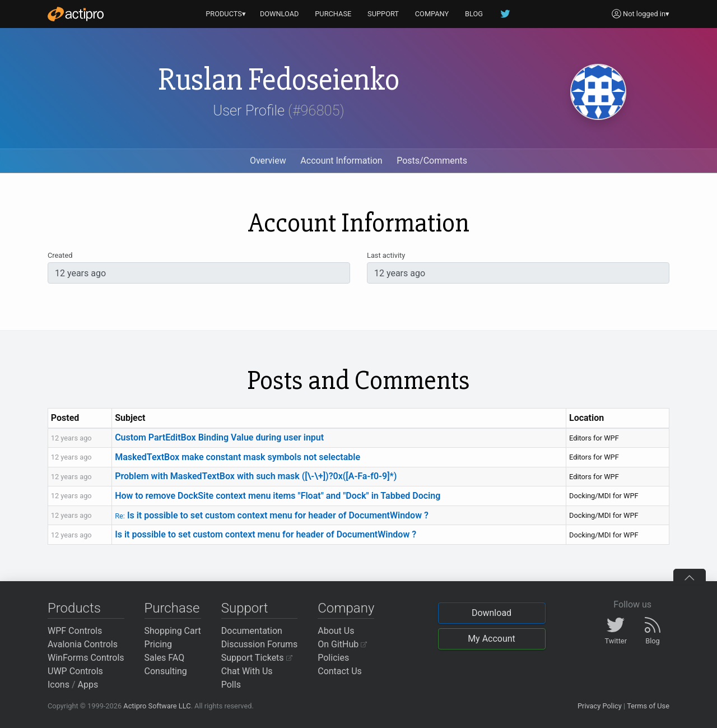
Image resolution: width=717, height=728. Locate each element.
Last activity (386, 255)
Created (60, 255)
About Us (336, 631)
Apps (88, 685)
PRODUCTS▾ (226, 14)
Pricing (159, 644)
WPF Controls (75, 631)
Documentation (252, 631)
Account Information (341, 161)
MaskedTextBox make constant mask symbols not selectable (238, 457)
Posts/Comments (432, 161)
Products (74, 608)
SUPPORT (383, 14)
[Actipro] (76, 14)
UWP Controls (75, 671)
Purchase (172, 608)
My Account (492, 639)
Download (492, 613)
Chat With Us (247, 671)
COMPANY (432, 14)
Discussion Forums (260, 644)
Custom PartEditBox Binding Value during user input (219, 437)
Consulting (166, 671)
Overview (268, 161)
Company (346, 608)
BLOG (474, 14)
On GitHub (342, 644)
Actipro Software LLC (157, 706)
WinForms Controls (86, 658)
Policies (333, 658)
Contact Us (340, 671)
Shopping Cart (173, 631)
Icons (59, 685)
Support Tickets (257, 658)
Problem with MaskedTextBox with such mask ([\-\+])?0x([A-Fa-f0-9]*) (256, 476)
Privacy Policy (600, 706)
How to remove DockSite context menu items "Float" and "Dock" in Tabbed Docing (278, 496)
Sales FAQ (165, 658)
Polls (231, 685)
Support (245, 608)
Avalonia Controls (83, 644)
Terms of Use (648, 706)
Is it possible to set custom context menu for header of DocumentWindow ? (272, 515)
